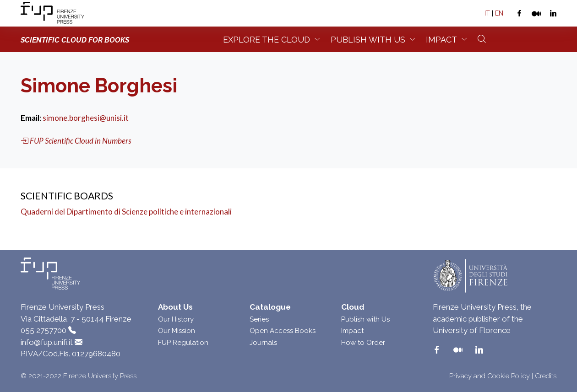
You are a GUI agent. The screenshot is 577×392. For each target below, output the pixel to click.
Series (259, 319)
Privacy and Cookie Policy (490, 376)
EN (499, 13)
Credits (546, 376)
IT (487, 13)
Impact (441, 40)
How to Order (363, 343)
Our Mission (177, 331)
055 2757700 (44, 330)
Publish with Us (365, 319)
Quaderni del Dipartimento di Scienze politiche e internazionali (126, 212)
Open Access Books (283, 331)
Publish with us (368, 40)
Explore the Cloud (267, 40)
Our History (176, 319)
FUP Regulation (183, 343)
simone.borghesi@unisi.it (86, 118)
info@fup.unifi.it (47, 342)
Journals (263, 343)
